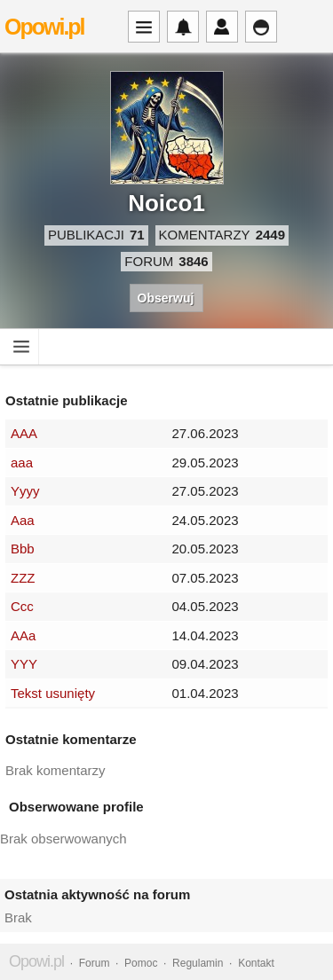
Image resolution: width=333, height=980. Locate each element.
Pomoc (141, 963)
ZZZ (23, 578)
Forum (95, 963)
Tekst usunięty (53, 693)
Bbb (23, 549)
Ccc (22, 606)
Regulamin (198, 963)
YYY (24, 664)
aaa (22, 463)
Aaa (23, 520)
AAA (24, 433)
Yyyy (25, 491)
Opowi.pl (44, 27)
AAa (23, 635)
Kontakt (256, 963)
